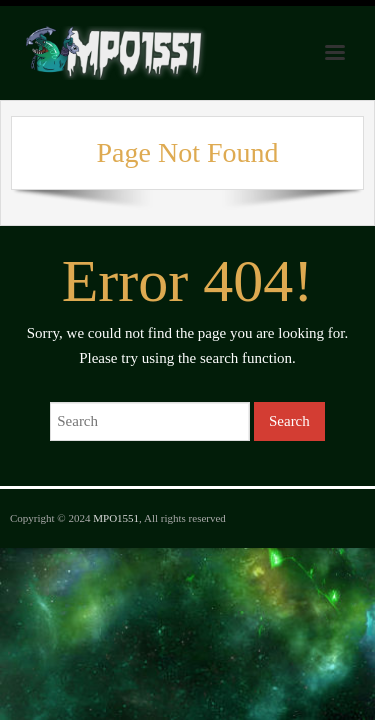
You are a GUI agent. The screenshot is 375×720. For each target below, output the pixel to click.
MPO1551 (116, 518)
